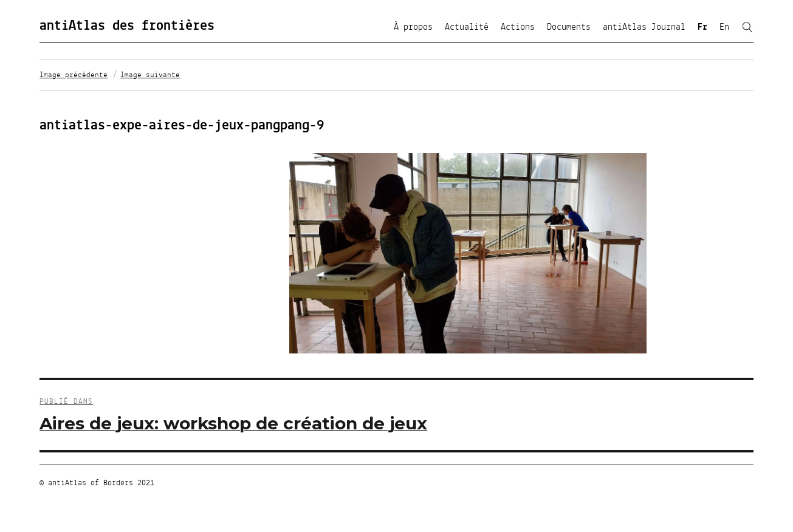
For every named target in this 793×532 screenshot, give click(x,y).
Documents (569, 27)
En (724, 27)
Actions (518, 27)
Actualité (467, 27)
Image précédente (74, 75)
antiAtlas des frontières (127, 26)
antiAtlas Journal (644, 27)
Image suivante (150, 75)
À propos (413, 27)
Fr (702, 27)
